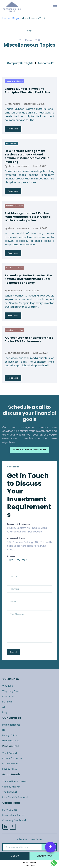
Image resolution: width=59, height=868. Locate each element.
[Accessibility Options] (50, 847)
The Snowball (10, 792)
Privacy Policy (10, 769)
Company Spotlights (20, 63)
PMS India (7, 702)
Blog (5, 712)
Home (6, 18)
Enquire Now (44, 856)
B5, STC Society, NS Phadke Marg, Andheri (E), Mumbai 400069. (27, 530)
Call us (15, 856)
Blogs (16, 18)
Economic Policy (48, 63)
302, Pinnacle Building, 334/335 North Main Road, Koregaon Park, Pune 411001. (29, 546)
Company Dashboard (14, 820)
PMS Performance (12, 758)
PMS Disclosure (10, 764)
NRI (4, 730)
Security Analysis (11, 787)
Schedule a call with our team (29, 450)
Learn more (30, 865)
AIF (4, 707)
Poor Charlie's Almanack (15, 797)
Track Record (10, 753)
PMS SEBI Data (10, 810)
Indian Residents (11, 725)
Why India (8, 686)
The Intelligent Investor (15, 781)
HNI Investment (11, 741)
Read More (13, 129)
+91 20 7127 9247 (17, 560)
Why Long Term (11, 691)
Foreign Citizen (10, 735)
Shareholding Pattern (14, 815)
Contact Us (9, 696)
